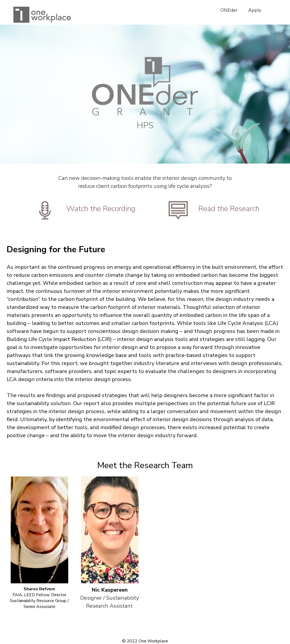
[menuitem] (272, 7)
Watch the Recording (101, 209)
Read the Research (229, 209)
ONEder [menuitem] (229, 10)
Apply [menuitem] (255, 10)
